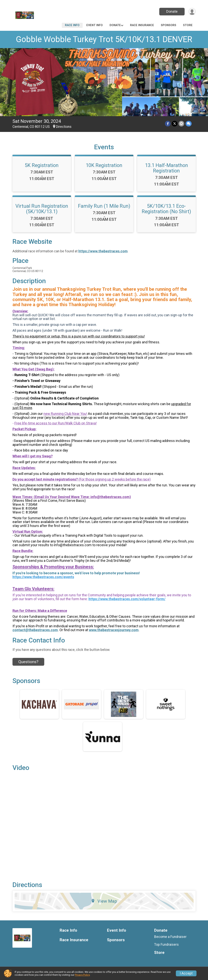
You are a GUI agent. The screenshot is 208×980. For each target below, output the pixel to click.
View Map (104, 901)
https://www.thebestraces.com (103, 251)
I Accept (186, 973)
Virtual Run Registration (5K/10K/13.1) (42, 209)
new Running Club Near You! (65, 414)
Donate (172, 11)
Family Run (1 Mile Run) (104, 206)
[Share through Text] (189, 124)
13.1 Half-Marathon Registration (166, 168)
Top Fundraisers (166, 945)
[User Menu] (192, 12)
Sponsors (169, 25)
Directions (64, 127)
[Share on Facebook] (168, 124)
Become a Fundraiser (170, 937)
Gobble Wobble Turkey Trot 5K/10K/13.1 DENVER (104, 39)
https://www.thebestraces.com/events (43, 577)
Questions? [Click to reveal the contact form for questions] (28, 662)
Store (188, 25)
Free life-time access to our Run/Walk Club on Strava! (56, 423)
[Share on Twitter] (175, 124)
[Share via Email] (182, 124)
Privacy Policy (82, 975)
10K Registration (104, 165)
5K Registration (42, 165)
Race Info (72, 25)
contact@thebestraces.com (35, 630)
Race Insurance (142, 25)
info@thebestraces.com (110, 497)
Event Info (95, 25)
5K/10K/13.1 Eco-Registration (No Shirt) (166, 209)
